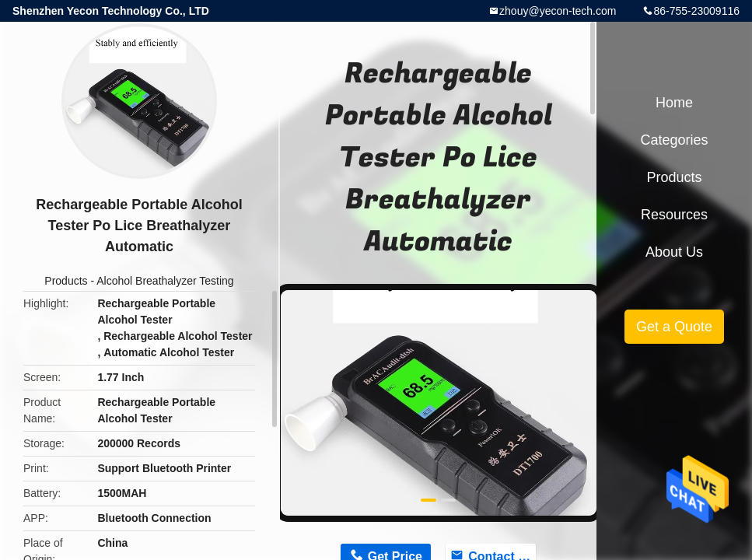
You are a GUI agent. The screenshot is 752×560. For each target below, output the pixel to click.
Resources (674, 215)
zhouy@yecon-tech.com (558, 11)
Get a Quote (674, 327)
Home (674, 103)
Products (66, 281)
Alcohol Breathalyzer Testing (165, 281)
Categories (674, 140)
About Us (674, 252)
